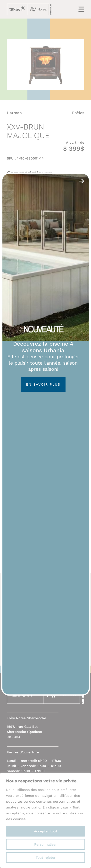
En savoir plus (43, 385)
